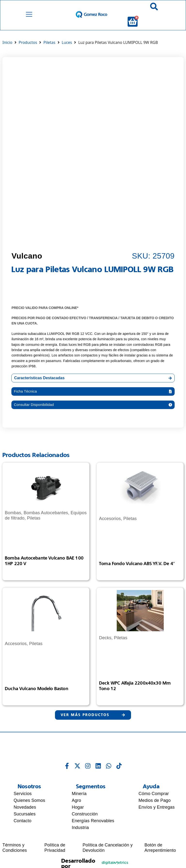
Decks (105, 644)
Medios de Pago (155, 807)
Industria (80, 834)
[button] (93, 397)
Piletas (49, 47)
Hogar (78, 814)
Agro (76, 807)
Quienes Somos (29, 807)
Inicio (7, 47)
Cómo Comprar (154, 800)
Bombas (13, 519)
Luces (67, 47)
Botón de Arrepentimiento (160, 855)
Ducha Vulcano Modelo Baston (37, 695)
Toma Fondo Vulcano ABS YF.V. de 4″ (137, 570)
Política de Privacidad (55, 855)
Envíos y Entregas (157, 814)
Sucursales (25, 821)
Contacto (22, 828)
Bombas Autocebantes (46, 519)
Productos (28, 47)
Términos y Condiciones (15, 855)
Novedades (25, 814)
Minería (79, 800)
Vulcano (27, 260)
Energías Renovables (93, 828)
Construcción (85, 821)
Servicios (23, 800)
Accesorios (110, 525)
